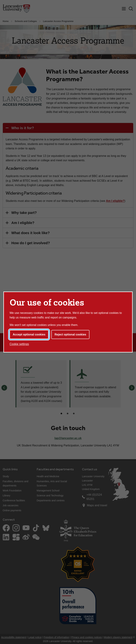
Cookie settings (19, 344)
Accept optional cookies (29, 334)
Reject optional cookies (70, 334)
